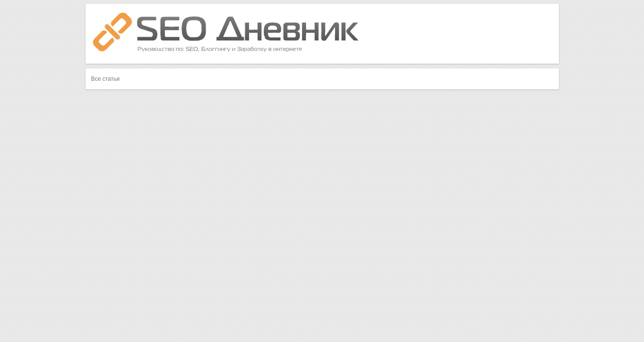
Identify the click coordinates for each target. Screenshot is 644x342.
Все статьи (106, 79)
